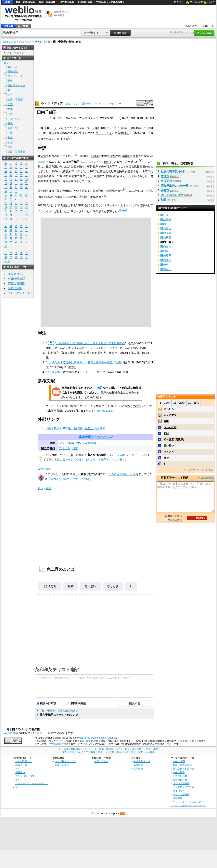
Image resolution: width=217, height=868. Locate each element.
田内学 (164, 265)
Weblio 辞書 (197, 2)
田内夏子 (166, 256)
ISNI (71, 443)
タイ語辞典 (179, 791)
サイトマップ (22, 780)
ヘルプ (211, 2)
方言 (10, 147)
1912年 (80, 128)
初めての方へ (192, 26)
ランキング (101, 104)
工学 (10, 95)
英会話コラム (16, 274)
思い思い (90, 586)
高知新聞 (133, 343)
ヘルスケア (14, 119)
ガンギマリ (170, 415)
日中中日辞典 (67, 2)
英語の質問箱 (16, 283)
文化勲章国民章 (115, 171)
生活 (10, 114)
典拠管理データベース (94, 437)
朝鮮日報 (129, 362)
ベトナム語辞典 (181, 794)
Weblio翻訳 (179, 772)
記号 (7, 261)
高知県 (42, 156)
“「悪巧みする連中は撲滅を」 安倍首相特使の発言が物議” (85, 362)
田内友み (166, 247)
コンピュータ (15, 76)
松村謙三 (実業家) (174, 440)
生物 (10, 133)
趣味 (10, 123)
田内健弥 (166, 233)
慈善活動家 (122, 133)
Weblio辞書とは (24, 761)
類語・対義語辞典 (25, 2)
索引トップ (72, 104)
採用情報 (138, 769)
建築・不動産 (15, 100)
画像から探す (62, 765)
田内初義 (166, 237)
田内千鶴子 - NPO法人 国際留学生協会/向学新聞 (75, 428)
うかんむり (50, 586)
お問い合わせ (101, 761)
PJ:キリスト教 (114, 460)
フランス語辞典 (181, 783)
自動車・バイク (16, 85)
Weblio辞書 (55, 744)
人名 (10, 142)
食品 (10, 137)
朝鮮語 (108, 162)
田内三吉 (166, 228)
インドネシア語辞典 (184, 787)
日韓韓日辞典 (85, 2)
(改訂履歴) (86, 741)
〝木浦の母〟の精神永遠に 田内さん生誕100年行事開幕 (90, 343)
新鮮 (71, 586)
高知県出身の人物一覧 (175, 186)
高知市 (50, 156)
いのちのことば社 (130, 406)
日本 (75, 448)
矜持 (166, 458)
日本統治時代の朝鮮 (104, 156)
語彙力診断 (15, 288)
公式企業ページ (142, 761)
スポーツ (13, 128)
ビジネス (13, 67)
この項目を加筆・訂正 (129, 455)
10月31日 (107, 128)
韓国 (51, 133)
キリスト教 (67, 455)
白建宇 (141, 205)
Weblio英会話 (17, 279)
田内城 (164, 251)
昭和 (133, 128)
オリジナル (91, 348)
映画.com (55, 372)
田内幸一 (166, 269)
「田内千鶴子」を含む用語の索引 (59, 711)
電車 (10, 81)
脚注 (100, 388)
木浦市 (134, 156)
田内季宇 (166, 260)
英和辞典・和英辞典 (184, 769)
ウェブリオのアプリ (65, 761)
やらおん (169, 409)
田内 (163, 224)
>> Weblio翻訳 (205, 478)
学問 (10, 104)
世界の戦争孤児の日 (173, 171)
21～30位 (193, 403)
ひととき (113, 586)
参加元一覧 (208, 26)
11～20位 (179, 403)
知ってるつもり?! (172, 195)
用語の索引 (87, 104)
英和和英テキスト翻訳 (57, 669)
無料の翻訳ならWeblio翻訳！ (61, 14)
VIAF (79, 443)
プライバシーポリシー (27, 776)
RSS (123, 814)
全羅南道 (124, 156)
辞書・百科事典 (28, 42)
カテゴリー (115, 104)
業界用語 (13, 71)
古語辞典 (101, 2)
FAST (62, 443)
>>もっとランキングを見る (198, 470)
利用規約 (20, 772)
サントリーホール (109, 205)
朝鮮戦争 (93, 167)
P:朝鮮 (85, 479)
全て (6, 63)
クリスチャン (104, 133)
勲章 (164, 200)
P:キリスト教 (96, 460)
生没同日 (166, 181)
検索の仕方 (21, 765)
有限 (166, 421)
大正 (90, 128)
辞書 (7, 2)
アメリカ (64, 448)
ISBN (84, 411)
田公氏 (164, 215)
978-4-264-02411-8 (101, 411)
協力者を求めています (71, 460)
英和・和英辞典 (47, 2)
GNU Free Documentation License (98, 738)
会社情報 (138, 765)
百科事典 (45, 42)
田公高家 (166, 219)
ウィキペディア (52, 104)
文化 (10, 109)
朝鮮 (64, 474)
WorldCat (91, 443)
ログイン (179, 2)
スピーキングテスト (20, 293)
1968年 (123, 128)
